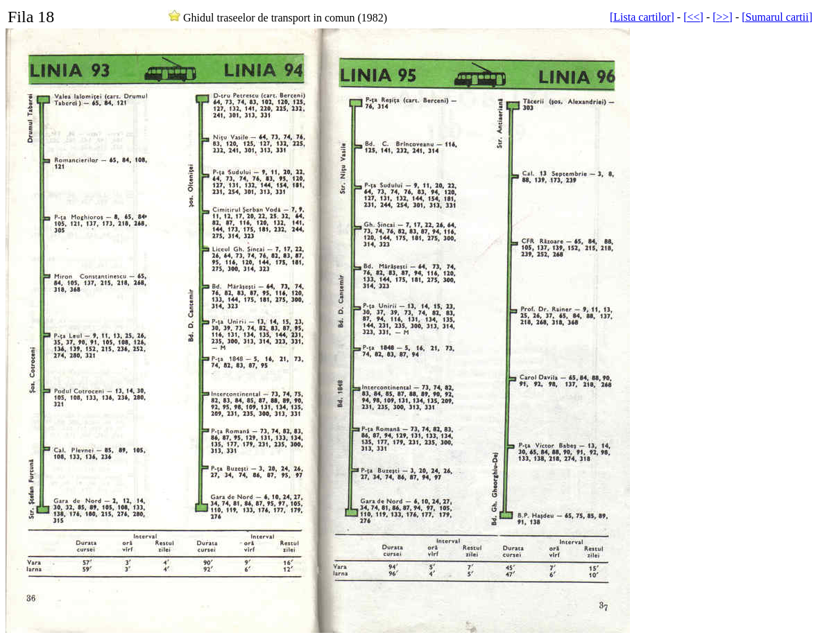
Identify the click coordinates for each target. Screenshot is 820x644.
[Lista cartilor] (642, 17)
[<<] (693, 17)
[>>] (723, 17)
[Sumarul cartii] (777, 17)
